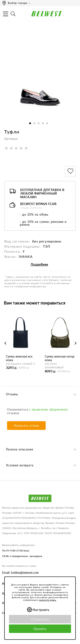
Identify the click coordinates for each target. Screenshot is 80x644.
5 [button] (47, 123)
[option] (40, 85)
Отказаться (40, 619)
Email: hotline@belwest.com (20, 573)
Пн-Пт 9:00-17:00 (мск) (16, 551)
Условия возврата (20, 465)
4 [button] (43, 123)
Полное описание (20, 449)
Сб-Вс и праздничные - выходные (22, 556)
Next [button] (75, 343)
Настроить (41, 610)
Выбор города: (18, 3)
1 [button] (30, 123)
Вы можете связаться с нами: (19, 566)
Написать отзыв (26, 426)
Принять (40, 629)
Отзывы (12, 394)
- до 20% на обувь (34, 214)
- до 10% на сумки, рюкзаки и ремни (43, 223)
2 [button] (34, 123)
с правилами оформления (48, 409)
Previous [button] (5, 343)
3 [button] (39, 123)
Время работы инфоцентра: (19, 545)
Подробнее (39, 264)
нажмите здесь (47, 600)
